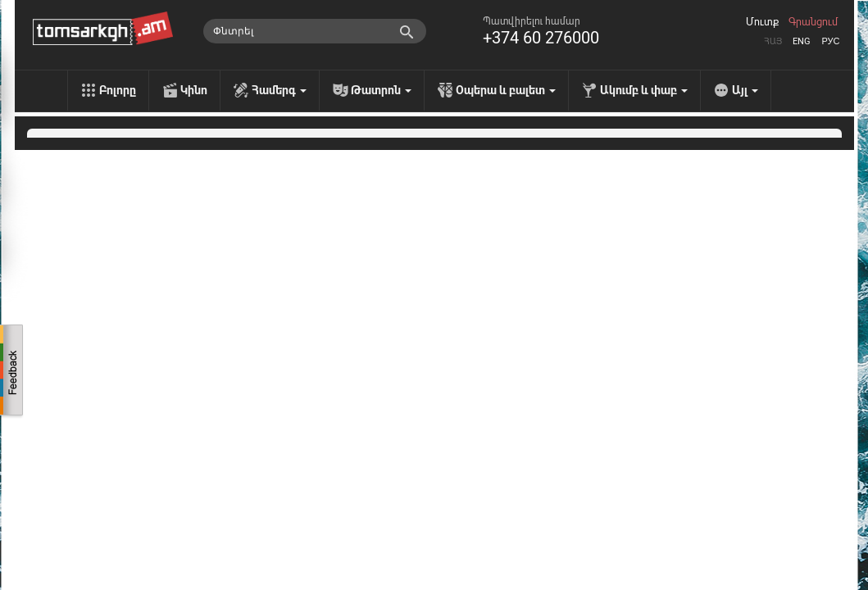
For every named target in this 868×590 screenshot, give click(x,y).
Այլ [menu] (745, 90)
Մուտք (762, 22)
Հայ (773, 41)
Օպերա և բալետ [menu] (506, 90)
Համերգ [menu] (279, 90)
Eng (802, 41)
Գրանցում (813, 22)
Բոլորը (118, 90)
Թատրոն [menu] (381, 90)
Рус (830, 41)
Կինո (194, 90)
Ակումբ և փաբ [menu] (644, 90)
